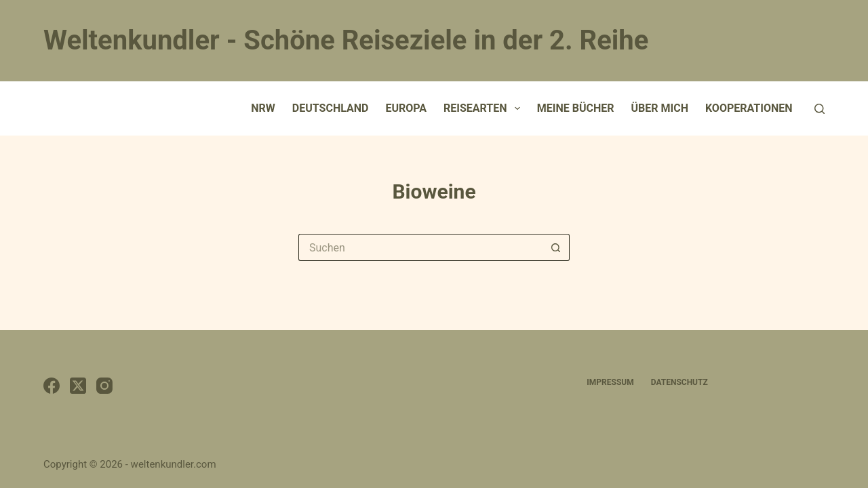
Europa (406, 108)
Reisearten (485, 108)
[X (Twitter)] (78, 386)
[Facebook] (52, 386)
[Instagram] (104, 386)
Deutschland (331, 108)
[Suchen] (820, 109)
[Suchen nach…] (420, 247)
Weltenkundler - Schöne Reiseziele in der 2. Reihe (346, 40)
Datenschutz (679, 382)
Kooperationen (749, 108)
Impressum (610, 382)
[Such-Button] (556, 247)
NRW (263, 108)
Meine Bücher (576, 108)
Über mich (660, 108)
